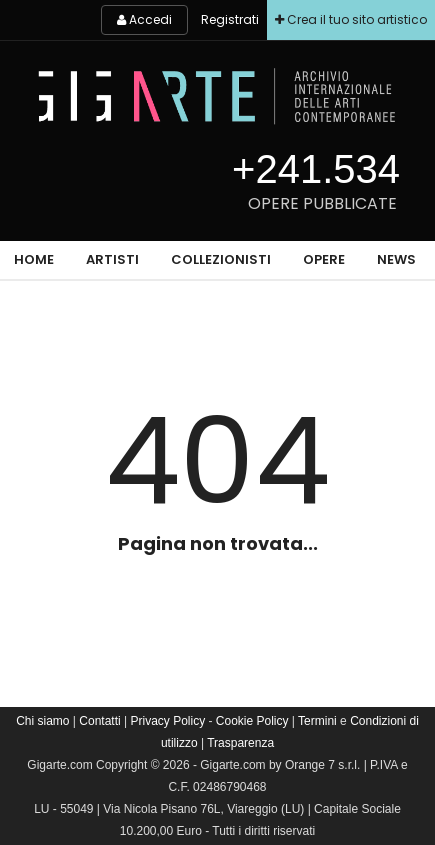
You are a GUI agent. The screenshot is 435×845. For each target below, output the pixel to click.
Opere (324, 259)
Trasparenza (240, 743)
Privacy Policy (167, 721)
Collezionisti (221, 259)
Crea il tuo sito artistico (351, 19)
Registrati (230, 19)
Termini (317, 721)
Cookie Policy (252, 721)
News (396, 259)
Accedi (144, 19)
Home (34, 259)
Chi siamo (42, 721)
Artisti (112, 259)
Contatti (99, 721)
